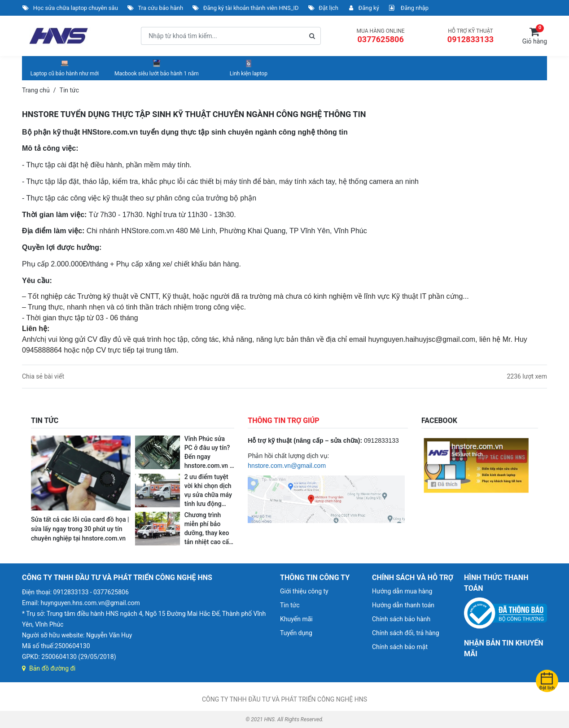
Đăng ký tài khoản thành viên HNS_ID (245, 8)
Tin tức (290, 605)
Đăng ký (363, 8)
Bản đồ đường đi (49, 668)
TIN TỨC (45, 421)
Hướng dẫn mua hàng (402, 591)
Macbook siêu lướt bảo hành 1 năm (157, 68)
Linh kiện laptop (249, 68)
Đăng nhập (408, 8)
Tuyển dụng (296, 633)
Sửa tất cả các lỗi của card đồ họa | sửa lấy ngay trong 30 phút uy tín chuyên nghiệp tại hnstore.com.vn (80, 529)
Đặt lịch (323, 8)
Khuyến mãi (296, 619)
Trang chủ (36, 90)
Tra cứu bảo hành (155, 8)
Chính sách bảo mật (400, 647)
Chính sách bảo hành (401, 619)
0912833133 (471, 39)
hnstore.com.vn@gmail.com (287, 466)
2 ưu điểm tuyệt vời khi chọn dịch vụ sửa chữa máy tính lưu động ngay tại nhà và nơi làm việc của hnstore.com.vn (208, 504)
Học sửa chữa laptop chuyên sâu (70, 8)
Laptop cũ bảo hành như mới (65, 68)
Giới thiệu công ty (304, 591)
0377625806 (380, 39)
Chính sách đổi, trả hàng (406, 633)
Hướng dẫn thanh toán (403, 605)
